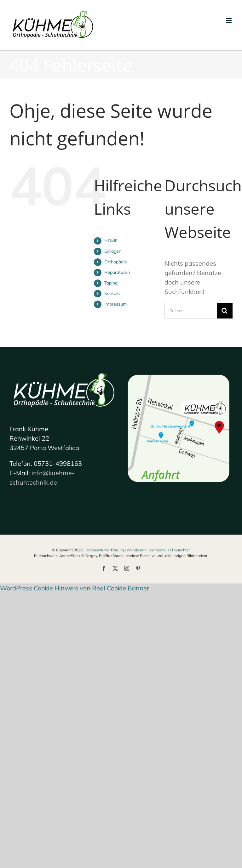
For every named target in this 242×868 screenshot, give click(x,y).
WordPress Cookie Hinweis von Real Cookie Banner (75, 588)
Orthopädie (116, 262)
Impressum (115, 304)
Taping (111, 283)
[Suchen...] (191, 311)
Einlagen (113, 251)
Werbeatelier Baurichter (169, 550)
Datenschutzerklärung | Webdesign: (117, 550)
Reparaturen (117, 272)
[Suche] (225, 311)
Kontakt (112, 293)
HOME (111, 241)
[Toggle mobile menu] (229, 20)
